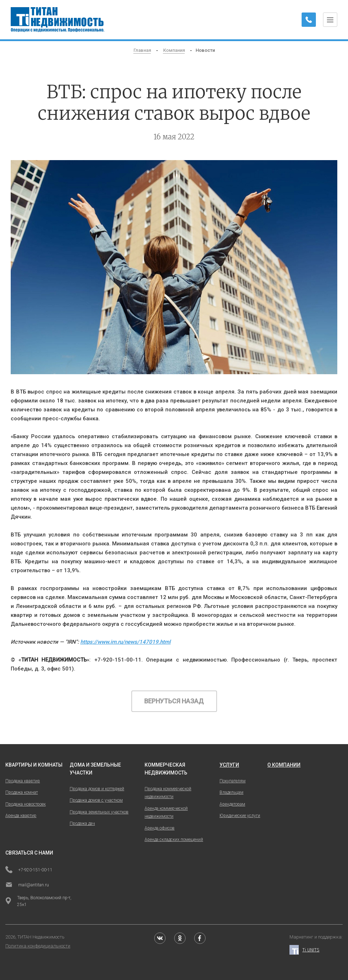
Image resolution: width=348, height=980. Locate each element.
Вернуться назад (174, 701)
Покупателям (233, 781)
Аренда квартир (21, 816)
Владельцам (231, 792)
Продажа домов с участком (96, 800)
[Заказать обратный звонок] (309, 20)
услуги (229, 765)
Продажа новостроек (26, 804)
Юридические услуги (240, 816)
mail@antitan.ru (27, 885)
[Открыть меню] (330, 20)
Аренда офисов (160, 828)
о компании (284, 765)
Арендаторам (232, 804)
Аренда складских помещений (174, 840)
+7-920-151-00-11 (29, 870)
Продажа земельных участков (99, 812)
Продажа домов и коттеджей (97, 789)
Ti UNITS (304, 950)
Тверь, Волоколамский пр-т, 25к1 (38, 901)
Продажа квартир (23, 781)
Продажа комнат (22, 792)
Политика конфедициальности (38, 946)
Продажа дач (82, 823)
